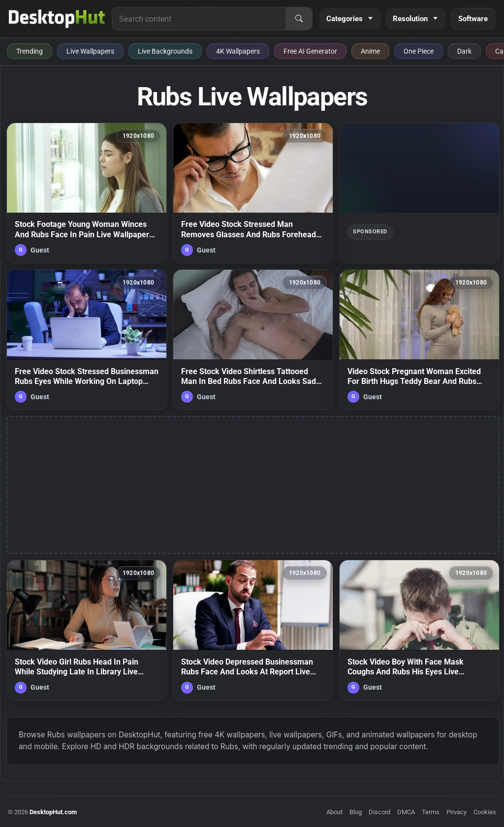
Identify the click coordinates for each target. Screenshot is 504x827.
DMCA (406, 812)
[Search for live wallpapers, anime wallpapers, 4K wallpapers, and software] (199, 19)
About (334, 812)
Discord (379, 812)
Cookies (485, 812)
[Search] (299, 19)
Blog (356, 812)
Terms (431, 812)
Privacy (457, 812)
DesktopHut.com (53, 812)
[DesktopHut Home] (57, 19)
